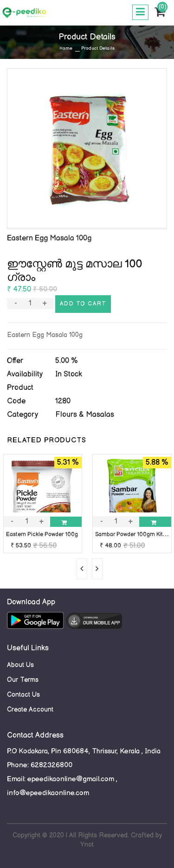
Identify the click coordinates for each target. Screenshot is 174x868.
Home (66, 48)
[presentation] (82, 569)
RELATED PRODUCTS (47, 440)
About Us (20, 665)
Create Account (30, 709)
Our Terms (23, 680)
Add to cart (83, 304)
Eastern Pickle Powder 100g (42, 534)
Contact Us (23, 695)
